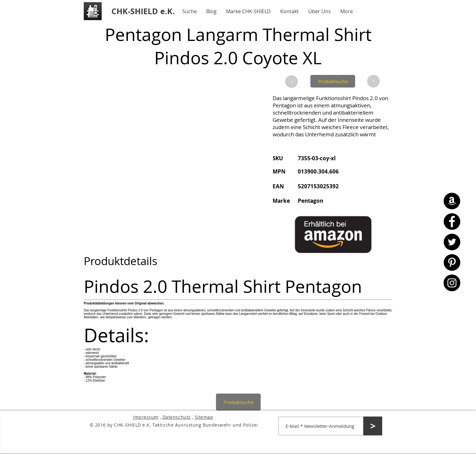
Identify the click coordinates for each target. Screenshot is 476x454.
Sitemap (204, 417)
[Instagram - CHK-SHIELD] (452, 283)
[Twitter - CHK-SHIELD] (452, 242)
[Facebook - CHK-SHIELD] (452, 221)
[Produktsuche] (333, 81)
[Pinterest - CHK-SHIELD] (452, 262)
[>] (292, 82)
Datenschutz (177, 417)
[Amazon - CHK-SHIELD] (452, 201)
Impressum (146, 417)
